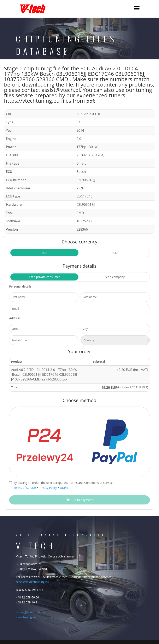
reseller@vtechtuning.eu (32, 582)
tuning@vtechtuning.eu (32, 612)
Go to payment (80, 500)
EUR (44, 253)
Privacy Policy (48, 488)
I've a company (115, 277)
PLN (114, 253)
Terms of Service (25, 488)
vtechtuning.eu (26, 617)
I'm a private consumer (45, 277)
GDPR (64, 488)
